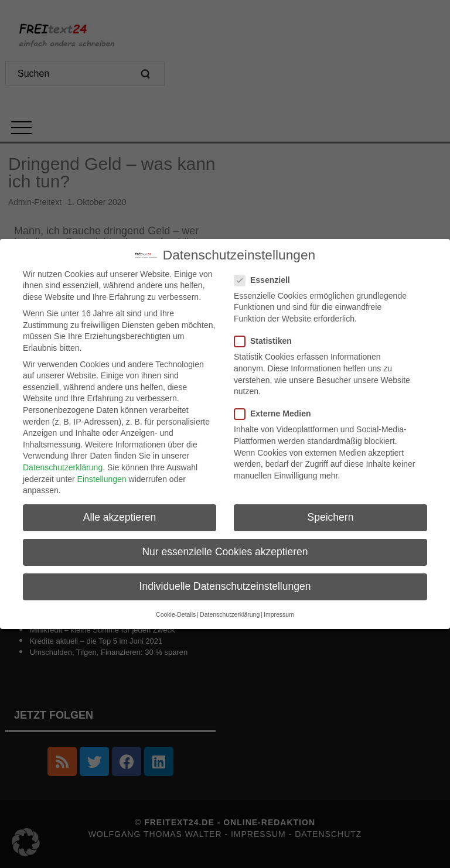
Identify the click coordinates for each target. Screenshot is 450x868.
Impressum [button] (279, 614)
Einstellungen (102, 479)
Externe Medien (276, 413)
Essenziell (266, 280)
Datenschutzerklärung (63, 467)
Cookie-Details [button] (176, 614)
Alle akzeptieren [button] (120, 517)
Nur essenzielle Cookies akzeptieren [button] (225, 551)
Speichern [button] (331, 517)
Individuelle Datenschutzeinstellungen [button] (225, 586)
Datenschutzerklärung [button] (230, 614)
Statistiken (267, 341)
